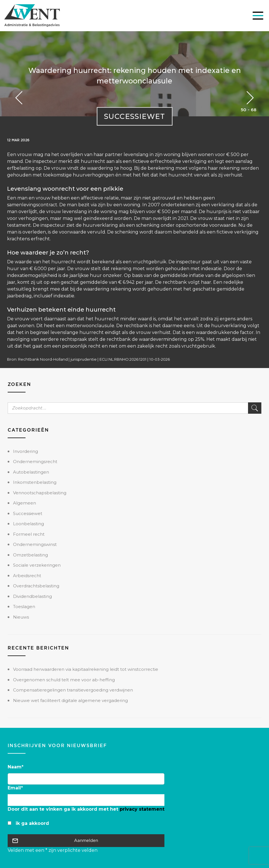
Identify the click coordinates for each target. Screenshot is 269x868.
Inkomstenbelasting (35, 482)
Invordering (26, 451)
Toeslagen (24, 607)
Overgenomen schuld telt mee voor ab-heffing (64, 680)
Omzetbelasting (30, 555)
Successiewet (134, 116)
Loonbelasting (28, 524)
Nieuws (21, 617)
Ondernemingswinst (35, 544)
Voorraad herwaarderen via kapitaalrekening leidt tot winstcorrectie (86, 669)
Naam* (16, 767)
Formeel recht (29, 534)
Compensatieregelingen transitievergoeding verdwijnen (73, 690)
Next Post (19, 98)
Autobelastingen (31, 472)
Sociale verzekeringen (37, 565)
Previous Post (250, 98)
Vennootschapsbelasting (40, 493)
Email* (15, 788)
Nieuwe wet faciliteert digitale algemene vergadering (70, 700)
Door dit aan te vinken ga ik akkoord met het (86, 809)
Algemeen (25, 503)
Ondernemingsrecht (35, 462)
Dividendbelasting (32, 596)
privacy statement (142, 809)
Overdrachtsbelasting (36, 586)
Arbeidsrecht (27, 576)
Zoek (255, 408)
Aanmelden (86, 840)
